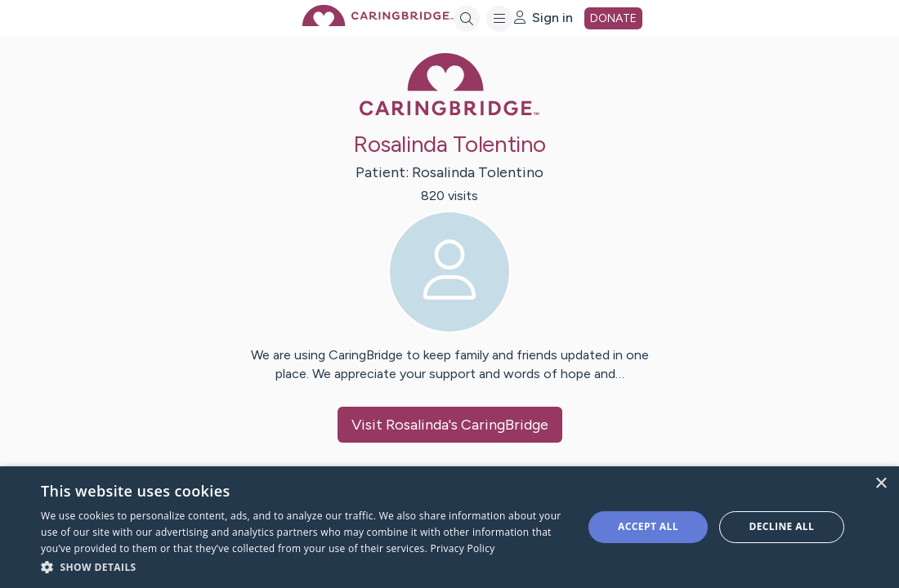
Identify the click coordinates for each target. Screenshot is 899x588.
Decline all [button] (781, 526)
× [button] (881, 484)
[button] (304, 566)
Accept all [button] (648, 526)
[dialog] (449, 527)
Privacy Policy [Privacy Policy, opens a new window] (462, 548)
